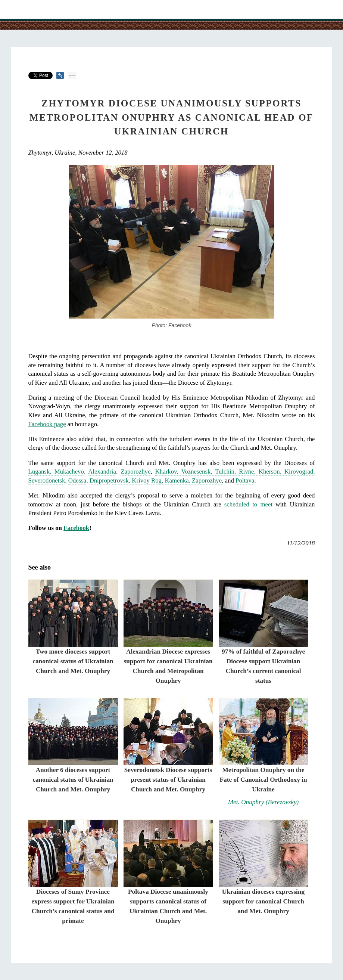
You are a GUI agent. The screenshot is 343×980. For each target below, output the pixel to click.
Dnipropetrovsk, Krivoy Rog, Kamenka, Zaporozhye (156, 480)
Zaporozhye (135, 472)
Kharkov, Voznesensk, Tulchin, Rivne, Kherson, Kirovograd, (235, 472)
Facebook (76, 528)
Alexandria (102, 472)
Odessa (77, 480)
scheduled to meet (248, 504)
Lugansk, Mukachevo (56, 472)
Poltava (245, 480)
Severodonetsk (47, 480)
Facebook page (47, 424)
